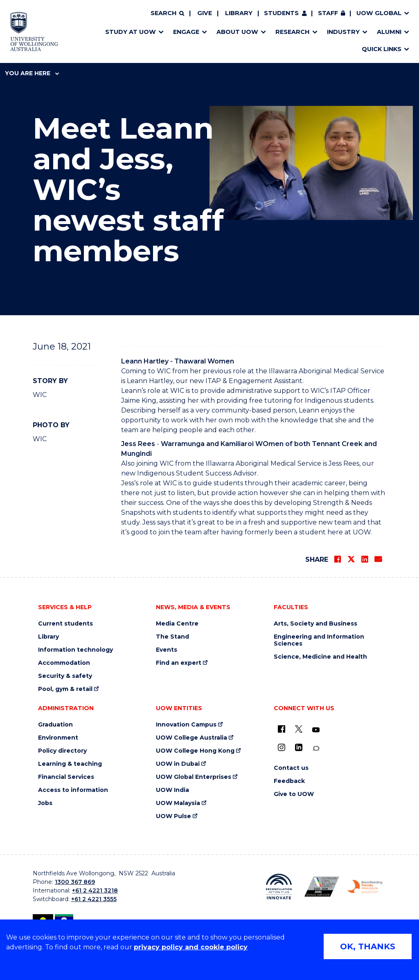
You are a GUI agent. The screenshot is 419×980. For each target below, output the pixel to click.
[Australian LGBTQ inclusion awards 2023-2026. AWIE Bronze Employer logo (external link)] (322, 887)
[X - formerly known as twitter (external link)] (299, 729)
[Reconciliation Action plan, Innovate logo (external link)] (279, 887)
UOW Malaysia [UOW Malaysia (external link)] (178, 803)
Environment (58, 738)
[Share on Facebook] (338, 559)
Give (205, 13)
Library (239, 13)
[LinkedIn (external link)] (299, 747)
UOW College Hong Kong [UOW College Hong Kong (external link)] (195, 751)
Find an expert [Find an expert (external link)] (179, 663)
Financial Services (66, 777)
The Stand (172, 637)
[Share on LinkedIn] (365, 559)
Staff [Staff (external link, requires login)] (328, 13)
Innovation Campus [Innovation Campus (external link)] (186, 725)
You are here (32, 73)
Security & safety (65, 676)
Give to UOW (294, 794)
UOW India (172, 790)
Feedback (289, 781)
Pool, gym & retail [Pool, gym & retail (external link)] (65, 689)
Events (167, 650)
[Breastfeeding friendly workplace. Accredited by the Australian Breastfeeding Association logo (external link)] (365, 887)
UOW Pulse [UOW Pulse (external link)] (173, 816)
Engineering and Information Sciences (319, 640)
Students (281, 13)
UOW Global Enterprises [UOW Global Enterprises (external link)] (194, 777)
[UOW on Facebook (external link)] (282, 729)
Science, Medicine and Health (320, 657)
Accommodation (64, 663)
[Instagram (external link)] (282, 747)
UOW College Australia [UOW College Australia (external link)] (191, 738)
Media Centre (177, 624)
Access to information (73, 790)
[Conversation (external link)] (316, 748)
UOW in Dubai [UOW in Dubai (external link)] (178, 764)
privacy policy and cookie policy (191, 947)
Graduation (55, 725)
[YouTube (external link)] (316, 730)
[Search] (167, 13)
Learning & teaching (70, 764)
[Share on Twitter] (351, 559)
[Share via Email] (378, 559)
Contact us (291, 768)
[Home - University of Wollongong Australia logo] (34, 31)
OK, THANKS (368, 946)
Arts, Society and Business (315, 624)
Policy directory (62, 751)
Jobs (45, 803)
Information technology (75, 650)
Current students (65, 624)
